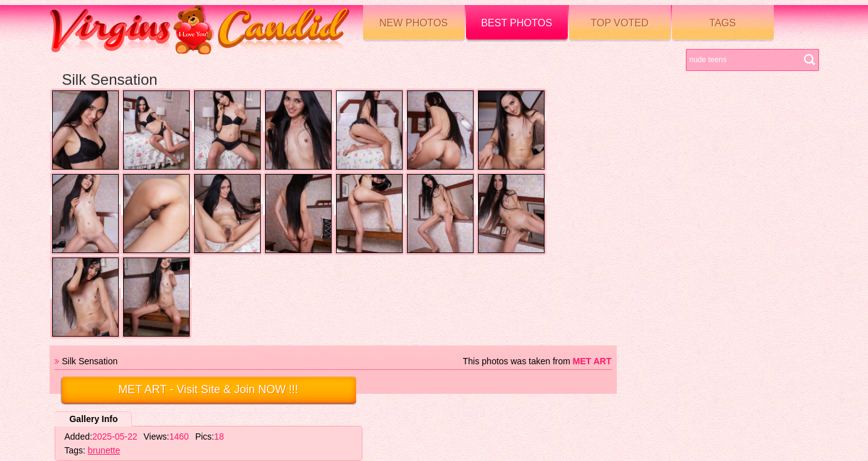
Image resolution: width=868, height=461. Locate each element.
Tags (722, 23)
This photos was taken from (537, 361)
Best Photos (517, 23)
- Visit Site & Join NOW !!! (208, 389)
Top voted (620, 23)
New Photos (414, 23)
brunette (104, 450)
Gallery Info (93, 419)
